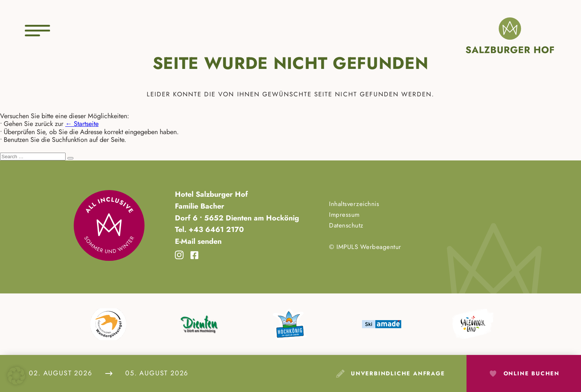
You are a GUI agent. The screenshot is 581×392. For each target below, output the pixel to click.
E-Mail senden (198, 241)
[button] (16, 376)
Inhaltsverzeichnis (354, 204)
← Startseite (82, 124)
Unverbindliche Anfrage (398, 373)
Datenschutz (346, 225)
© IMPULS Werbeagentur (365, 247)
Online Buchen (532, 373)
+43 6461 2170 (215, 229)
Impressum (344, 215)
